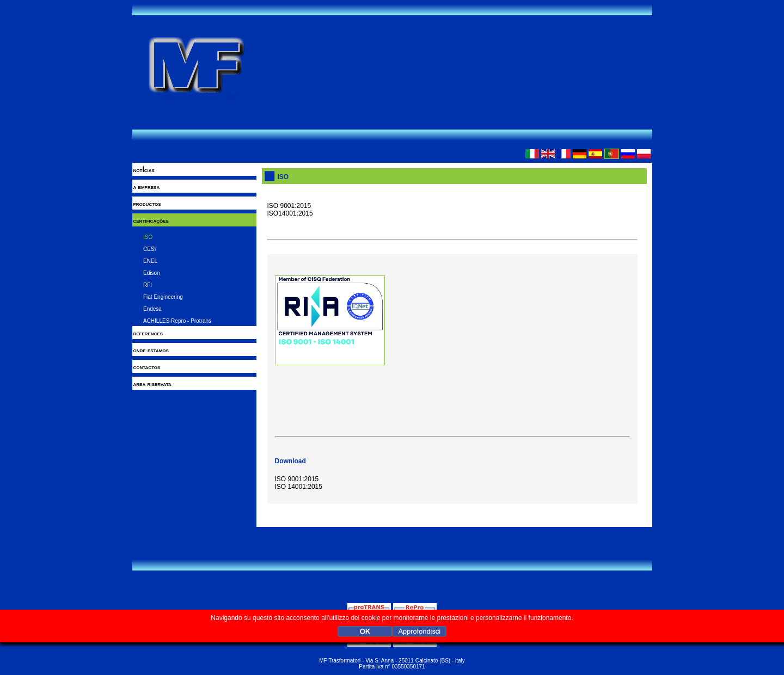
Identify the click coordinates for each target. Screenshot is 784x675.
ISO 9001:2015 (297, 479)
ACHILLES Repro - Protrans (177, 321)
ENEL (150, 261)
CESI (149, 249)
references (148, 333)
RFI (148, 285)
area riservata (152, 384)
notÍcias (144, 170)
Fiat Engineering (163, 297)
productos (147, 204)
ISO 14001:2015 (299, 487)
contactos (147, 367)
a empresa (147, 187)
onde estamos (151, 350)
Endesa (152, 309)
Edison (152, 273)
